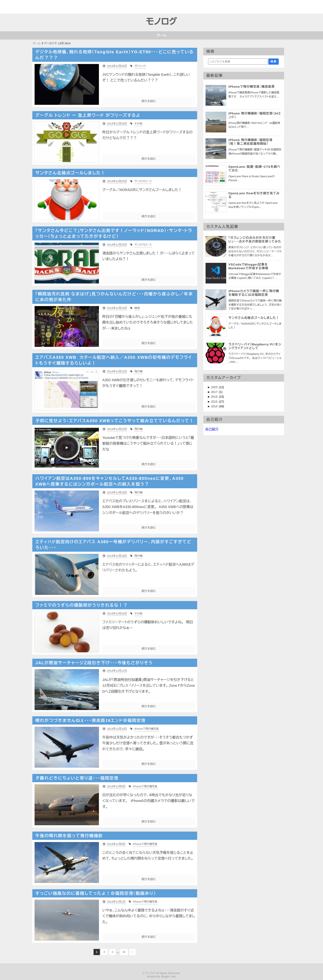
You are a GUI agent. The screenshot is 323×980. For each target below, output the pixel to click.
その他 (138, 124)
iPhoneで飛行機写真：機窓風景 (252, 87)
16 (124, 952)
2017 (215, 392)
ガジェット (140, 66)
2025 (215, 387)
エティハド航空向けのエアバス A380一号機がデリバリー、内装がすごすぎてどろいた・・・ (113, 545)
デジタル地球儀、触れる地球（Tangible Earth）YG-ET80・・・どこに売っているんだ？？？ (115, 55)
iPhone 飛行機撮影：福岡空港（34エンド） (255, 115)
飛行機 (139, 371)
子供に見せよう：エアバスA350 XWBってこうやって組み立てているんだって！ (115, 421)
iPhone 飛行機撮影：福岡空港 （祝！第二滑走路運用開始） (252, 142)
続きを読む (149, 101)
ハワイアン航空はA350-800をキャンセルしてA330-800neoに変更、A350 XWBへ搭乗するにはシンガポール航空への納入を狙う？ (110, 481)
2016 (215, 397)
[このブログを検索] (238, 62)
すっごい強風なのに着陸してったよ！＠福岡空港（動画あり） (96, 893)
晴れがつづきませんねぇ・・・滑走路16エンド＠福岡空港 (91, 720)
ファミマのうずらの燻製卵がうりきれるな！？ (82, 605)
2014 (215, 406)
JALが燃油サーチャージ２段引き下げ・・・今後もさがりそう (94, 663)
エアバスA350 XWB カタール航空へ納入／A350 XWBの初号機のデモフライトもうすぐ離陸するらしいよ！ (114, 360)
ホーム (161, 35)
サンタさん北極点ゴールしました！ (70, 173)
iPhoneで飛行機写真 (147, 729)
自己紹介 (212, 429)
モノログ (161, 21)
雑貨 (137, 308)
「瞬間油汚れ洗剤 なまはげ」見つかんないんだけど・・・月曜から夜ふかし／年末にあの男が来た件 (114, 297)
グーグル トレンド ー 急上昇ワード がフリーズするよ (88, 115)
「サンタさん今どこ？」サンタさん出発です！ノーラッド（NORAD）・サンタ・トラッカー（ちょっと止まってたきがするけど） (114, 233)
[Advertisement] (24, 6)
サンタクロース (143, 181)
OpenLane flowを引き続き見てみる (254, 195)
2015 (215, 402)
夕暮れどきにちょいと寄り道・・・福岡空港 (77, 778)
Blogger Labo (168, 977)
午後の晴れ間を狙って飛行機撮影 (69, 836)
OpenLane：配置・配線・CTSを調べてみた (254, 168)
